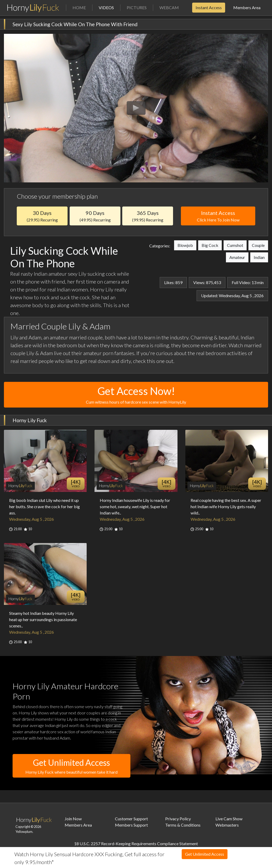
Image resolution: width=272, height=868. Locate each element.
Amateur (237, 257)
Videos (109, 7)
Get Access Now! (136, 395)
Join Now (73, 819)
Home (79, 7)
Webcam (169, 7)
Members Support (131, 825)
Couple (258, 245)
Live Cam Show (229, 819)
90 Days (95, 216)
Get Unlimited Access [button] (71, 766)
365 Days (148, 216)
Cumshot (235, 245)
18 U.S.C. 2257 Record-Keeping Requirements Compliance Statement (136, 843)
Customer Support (131, 819)
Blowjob (185, 245)
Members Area (247, 7)
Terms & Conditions (183, 825)
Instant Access (209, 7)
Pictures (137, 7)
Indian (259, 257)
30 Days (42, 216)
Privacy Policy (178, 819)
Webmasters (227, 825)
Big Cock (210, 245)
